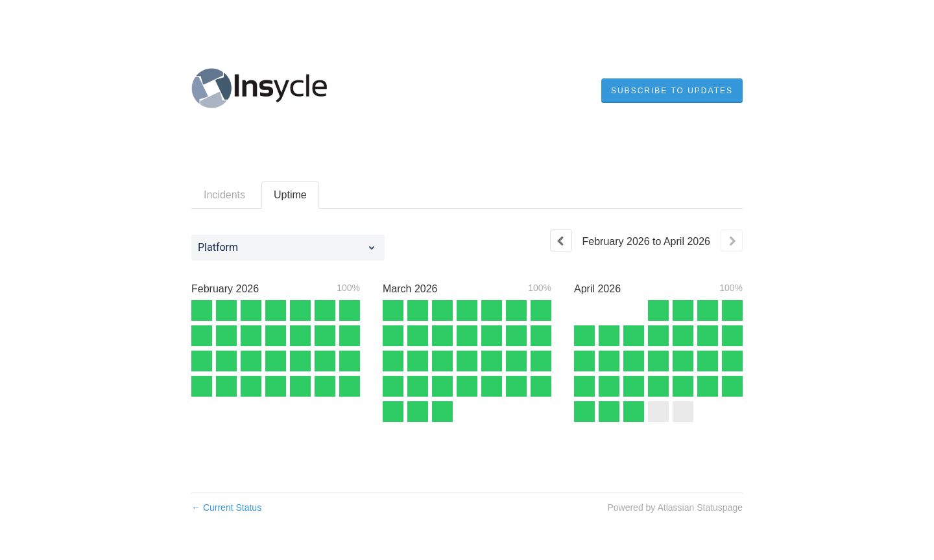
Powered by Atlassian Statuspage (675, 507)
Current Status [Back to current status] (226, 507)
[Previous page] (561, 240)
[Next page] (732, 240)
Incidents (224, 195)
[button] (672, 91)
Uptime (290, 195)
